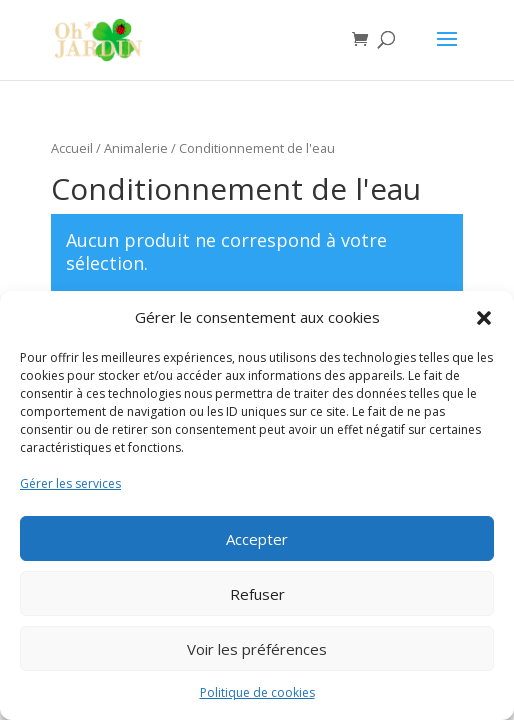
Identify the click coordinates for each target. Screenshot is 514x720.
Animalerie (136, 148)
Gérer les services (70, 483)
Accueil (72, 148)
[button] (484, 318)
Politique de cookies (257, 692)
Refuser (257, 594)
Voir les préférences (257, 649)
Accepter (257, 539)
